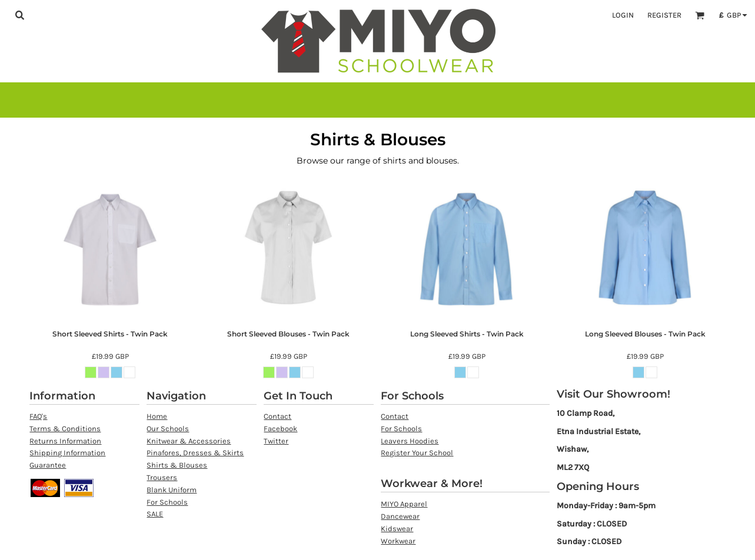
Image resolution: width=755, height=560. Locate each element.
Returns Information (65, 441)
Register (664, 15)
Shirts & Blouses (177, 465)
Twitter (276, 441)
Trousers (162, 477)
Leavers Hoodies (410, 441)
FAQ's (38, 416)
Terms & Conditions (65, 429)
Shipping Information (67, 453)
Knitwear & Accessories (189, 441)
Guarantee (48, 465)
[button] (19, 15)
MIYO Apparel (404, 504)
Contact (277, 416)
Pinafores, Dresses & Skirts (195, 453)
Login (623, 15)
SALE (155, 514)
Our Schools (168, 429)
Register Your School (417, 453)
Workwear (398, 541)
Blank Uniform (172, 490)
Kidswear (397, 529)
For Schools (167, 502)
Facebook (280, 429)
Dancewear (400, 516)
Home (157, 416)
